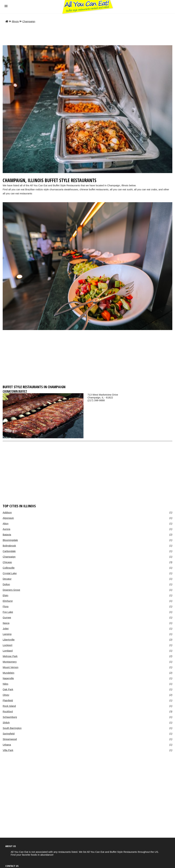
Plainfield (8, 700)
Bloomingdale (10, 540)
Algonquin (8, 518)
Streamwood (10, 739)
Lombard (8, 651)
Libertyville (9, 640)
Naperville (8, 678)
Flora (6, 606)
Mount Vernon (11, 667)
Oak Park (8, 689)
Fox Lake (8, 612)
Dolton (6, 584)
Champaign (29, 21)
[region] (87, 357)
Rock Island (9, 706)
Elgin (5, 595)
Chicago (7, 562)
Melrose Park (10, 656)
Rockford (8, 711)
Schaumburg (10, 717)
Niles (5, 684)
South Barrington (12, 728)
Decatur (7, 579)
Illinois (15, 21)
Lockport (8, 645)
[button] (6, 6)
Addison (7, 512)
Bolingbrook (9, 546)
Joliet (6, 629)
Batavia (7, 535)
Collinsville (9, 568)
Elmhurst (8, 601)
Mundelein (8, 673)
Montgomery (10, 662)
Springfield (9, 734)
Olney (6, 695)
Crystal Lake (10, 573)
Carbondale (9, 551)
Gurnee (7, 617)
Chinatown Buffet (15, 391)
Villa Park (8, 750)
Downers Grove (11, 590)
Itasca (6, 623)
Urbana (7, 745)
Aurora (6, 529)
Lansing (7, 634)
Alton (6, 523)
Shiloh (6, 722)
